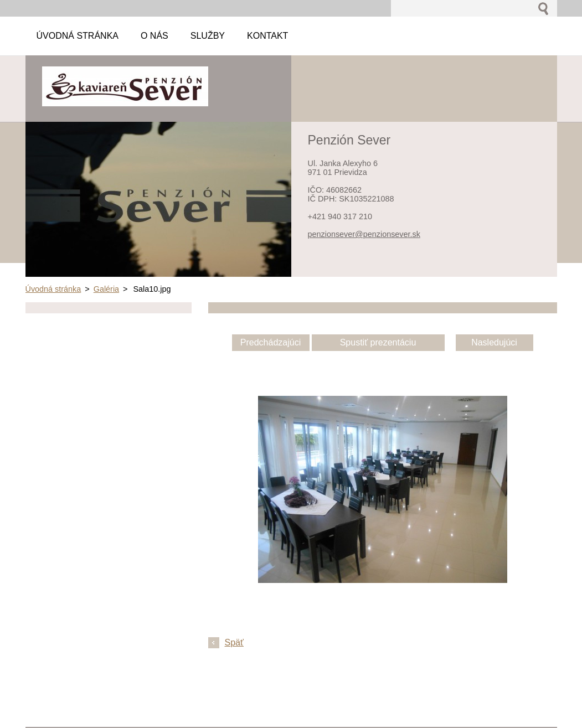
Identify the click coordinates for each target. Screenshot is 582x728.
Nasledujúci (494, 342)
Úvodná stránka (53, 289)
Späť (234, 642)
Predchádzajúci (271, 342)
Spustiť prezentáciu (378, 342)
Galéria (106, 289)
